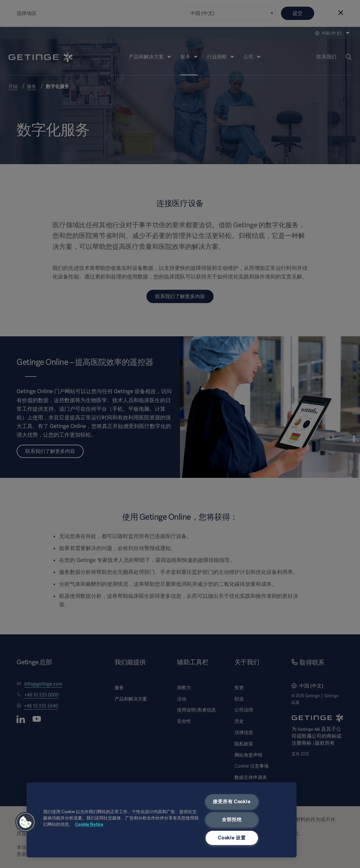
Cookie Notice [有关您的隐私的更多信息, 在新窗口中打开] (89, 824)
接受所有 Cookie (232, 802)
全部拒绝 (232, 819)
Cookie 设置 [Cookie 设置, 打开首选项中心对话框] (232, 838)
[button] (26, 822)
